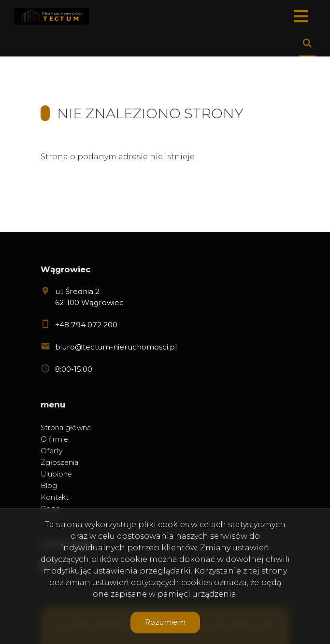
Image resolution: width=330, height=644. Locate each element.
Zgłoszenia (59, 462)
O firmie (54, 439)
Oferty (52, 451)
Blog (49, 486)
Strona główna (66, 428)
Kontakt (55, 497)
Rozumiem (165, 622)
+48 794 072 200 (86, 325)
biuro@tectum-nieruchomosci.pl (116, 347)
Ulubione (56, 474)
